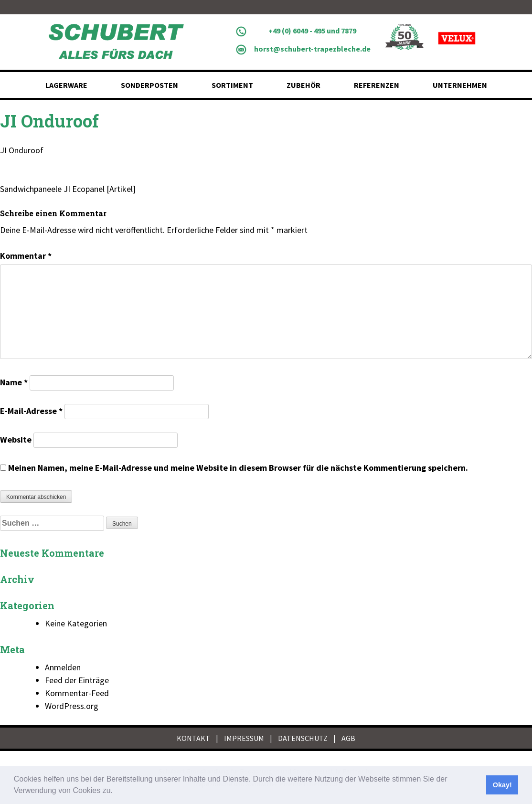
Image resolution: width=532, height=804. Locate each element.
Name (14, 382)
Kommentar (26, 256)
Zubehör (303, 85)
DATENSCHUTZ (303, 738)
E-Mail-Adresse (31, 411)
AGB (348, 738)
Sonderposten (149, 85)
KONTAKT (193, 738)
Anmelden (63, 667)
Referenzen (377, 85)
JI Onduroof (22, 150)
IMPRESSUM (244, 738)
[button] (116, 792)
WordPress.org (72, 706)
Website (16, 439)
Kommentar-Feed (77, 693)
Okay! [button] (502, 785)
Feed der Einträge (77, 680)
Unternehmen (460, 85)
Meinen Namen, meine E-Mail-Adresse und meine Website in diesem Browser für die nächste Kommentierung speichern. (238, 468)
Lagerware (66, 85)
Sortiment (232, 85)
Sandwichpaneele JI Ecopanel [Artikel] (68, 189)
